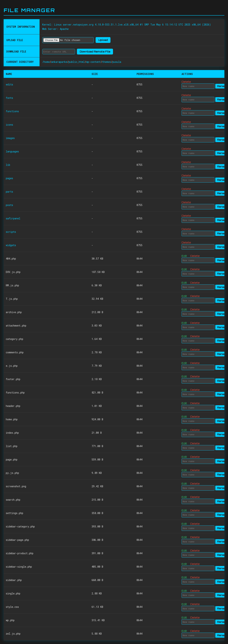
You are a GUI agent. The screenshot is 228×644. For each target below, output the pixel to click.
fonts (9, 98)
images (10, 138)
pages (9, 178)
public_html (77, 62)
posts (9, 205)
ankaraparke (59, 62)
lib (8, 165)
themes (107, 62)
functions (12, 111)
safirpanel (13, 218)
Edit (184, 256)
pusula (117, 62)
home (47, 62)
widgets (11, 245)
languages (12, 151)
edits (9, 84)
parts (9, 192)
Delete (186, 82)
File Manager (29, 10)
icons (9, 125)
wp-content (93, 62)
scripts (11, 232)
